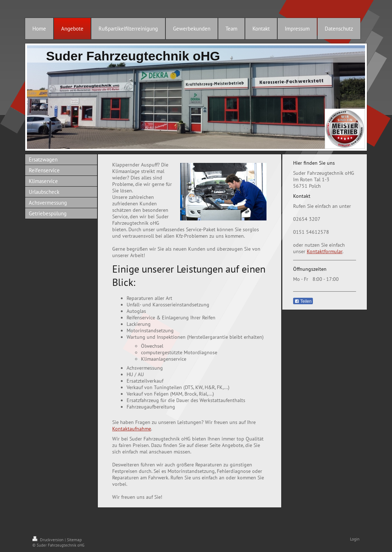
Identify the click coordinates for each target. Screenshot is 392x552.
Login (355, 539)
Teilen (303, 301)
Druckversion (49, 540)
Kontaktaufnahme (132, 429)
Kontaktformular (325, 251)
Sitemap (74, 540)
